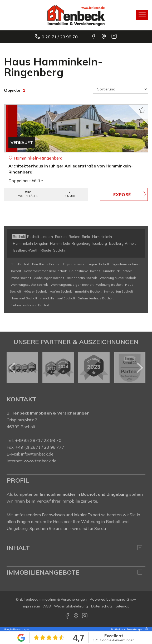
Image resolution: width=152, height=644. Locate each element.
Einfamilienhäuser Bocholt (30, 305)
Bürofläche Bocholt (46, 264)
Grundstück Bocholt (117, 271)
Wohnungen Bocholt (49, 278)
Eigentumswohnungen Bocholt (86, 264)
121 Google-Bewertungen (114, 640)
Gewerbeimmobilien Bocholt (45, 271)
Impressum (31, 606)
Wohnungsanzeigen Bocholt (72, 285)
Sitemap (122, 606)
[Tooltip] (146, 629)
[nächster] (139, 368)
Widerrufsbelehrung (71, 606)
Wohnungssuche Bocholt (29, 285)
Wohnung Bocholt (109, 285)
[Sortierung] (120, 89)
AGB (47, 606)
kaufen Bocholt (61, 291)
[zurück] (13, 368)
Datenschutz (102, 606)
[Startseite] (76, 15)
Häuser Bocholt (35, 291)
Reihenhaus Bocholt (82, 278)
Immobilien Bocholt (118, 291)
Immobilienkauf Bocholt (57, 298)
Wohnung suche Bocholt (118, 278)
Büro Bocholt (20, 264)
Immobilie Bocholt (88, 291)
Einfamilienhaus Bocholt (95, 298)
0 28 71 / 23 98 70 (60, 37)
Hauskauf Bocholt (24, 298)
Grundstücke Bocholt (85, 271)
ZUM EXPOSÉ (124, 194)
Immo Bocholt (21, 278)
